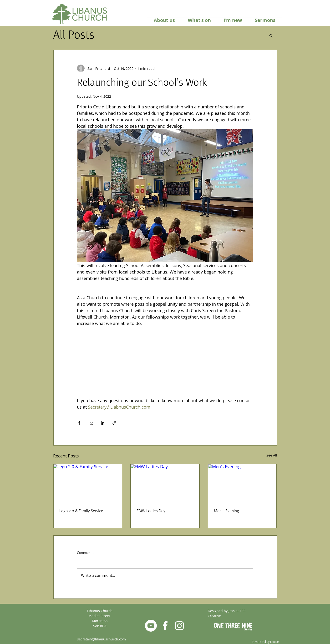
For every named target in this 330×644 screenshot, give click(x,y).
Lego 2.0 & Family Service (81, 511)
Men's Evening (226, 511)
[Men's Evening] (242, 484)
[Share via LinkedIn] (103, 423)
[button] (271, 35)
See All (272, 455)
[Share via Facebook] (79, 423)
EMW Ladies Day (151, 511)
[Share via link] (114, 423)
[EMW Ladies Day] (165, 484)
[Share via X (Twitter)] (91, 423)
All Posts (74, 35)
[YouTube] (151, 626)
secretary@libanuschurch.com (102, 639)
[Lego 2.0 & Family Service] (88, 484)
